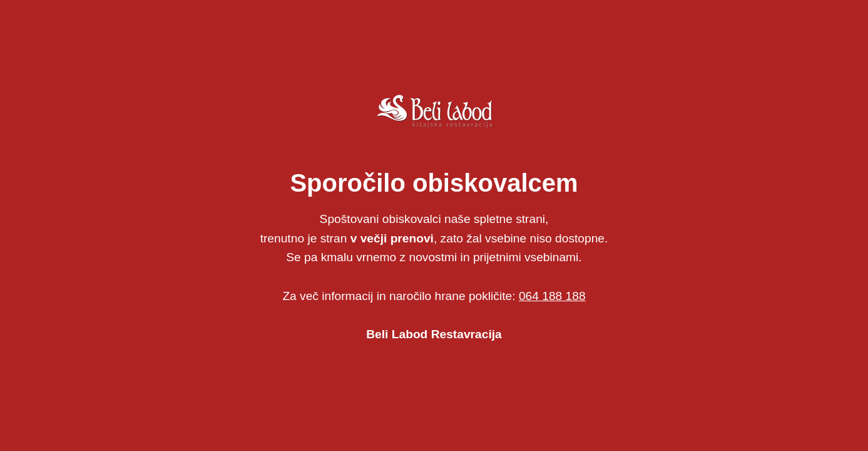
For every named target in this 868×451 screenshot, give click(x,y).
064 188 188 (552, 296)
